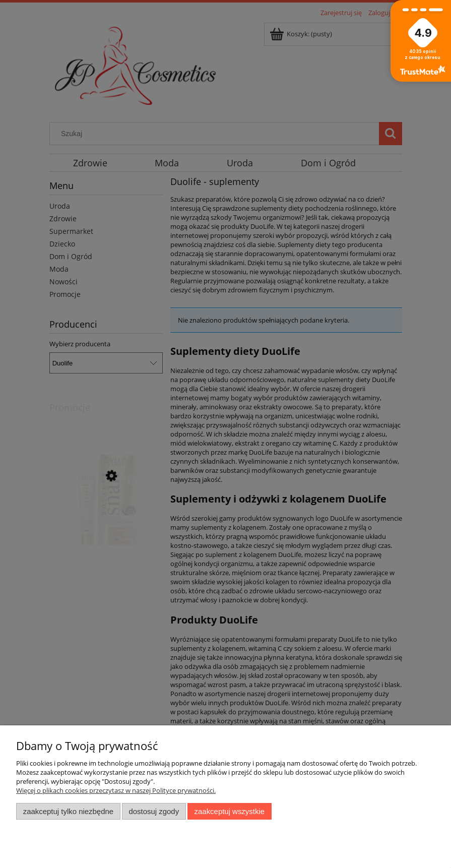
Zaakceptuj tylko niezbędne (68, 811)
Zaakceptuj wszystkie (230, 811)
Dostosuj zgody (154, 811)
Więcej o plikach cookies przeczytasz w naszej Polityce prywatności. (116, 790)
